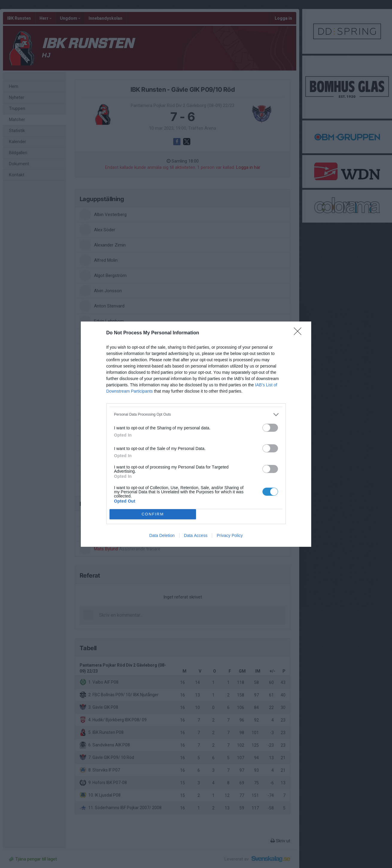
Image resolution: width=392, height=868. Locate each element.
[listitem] (196, 415)
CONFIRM (153, 514)
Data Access (196, 535)
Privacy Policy (230, 535)
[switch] (270, 428)
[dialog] (196, 434)
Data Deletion (162, 535)
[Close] (300, 333)
